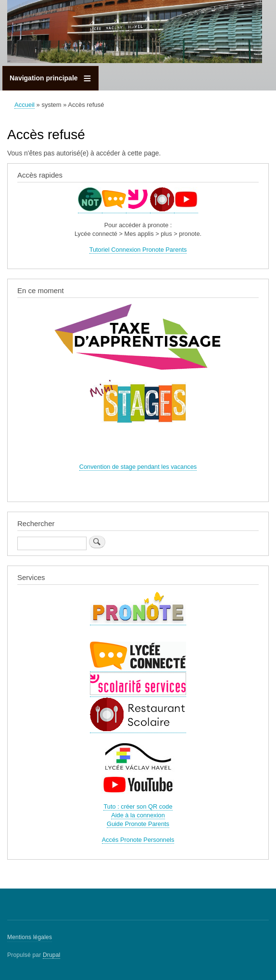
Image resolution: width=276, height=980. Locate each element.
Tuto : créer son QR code (138, 806)
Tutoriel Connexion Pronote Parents (138, 250)
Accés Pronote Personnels (138, 840)
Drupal (52, 955)
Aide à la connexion (138, 815)
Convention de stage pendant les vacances (138, 467)
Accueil (25, 105)
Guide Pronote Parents (138, 824)
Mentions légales (30, 937)
